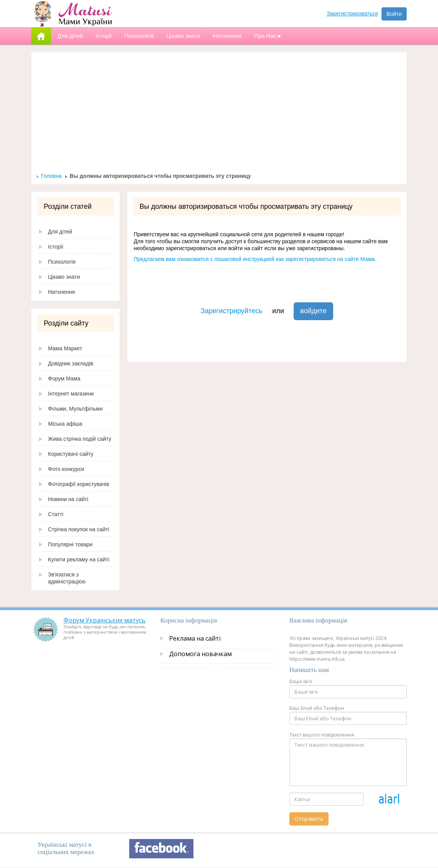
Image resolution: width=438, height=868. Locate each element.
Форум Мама (64, 379)
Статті (56, 514)
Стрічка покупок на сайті (79, 529)
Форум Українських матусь (104, 620)
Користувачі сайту (71, 454)
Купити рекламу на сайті (79, 559)
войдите (313, 311)
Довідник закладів (71, 363)
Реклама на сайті (195, 638)
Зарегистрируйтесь (231, 311)
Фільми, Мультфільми (75, 409)
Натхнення (62, 292)
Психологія (62, 262)
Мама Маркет (65, 348)
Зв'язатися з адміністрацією (67, 578)
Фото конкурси (66, 469)
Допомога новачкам (200, 654)
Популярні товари (70, 544)
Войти (394, 14)
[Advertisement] (219, 114)
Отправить (309, 819)
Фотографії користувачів (79, 484)
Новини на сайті (68, 499)
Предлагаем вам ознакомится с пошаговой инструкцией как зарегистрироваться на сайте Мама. (255, 259)
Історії (56, 247)
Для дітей (60, 232)
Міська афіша (65, 424)
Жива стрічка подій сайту (80, 439)
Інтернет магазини (71, 394)
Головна (51, 176)
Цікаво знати (64, 277)
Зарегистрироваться (352, 14)
